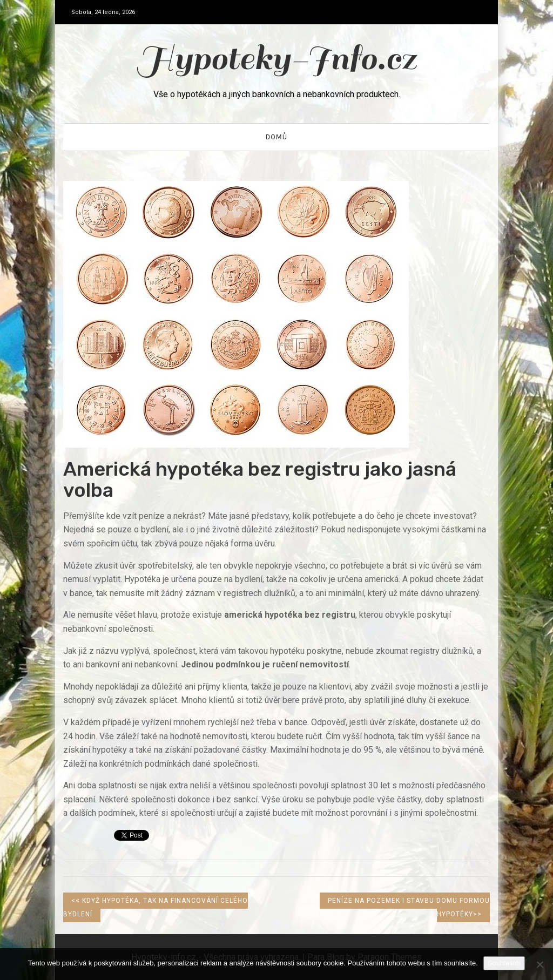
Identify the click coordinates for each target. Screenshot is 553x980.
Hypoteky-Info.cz (277, 59)
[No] (539, 964)
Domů (276, 137)
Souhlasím (504, 963)
